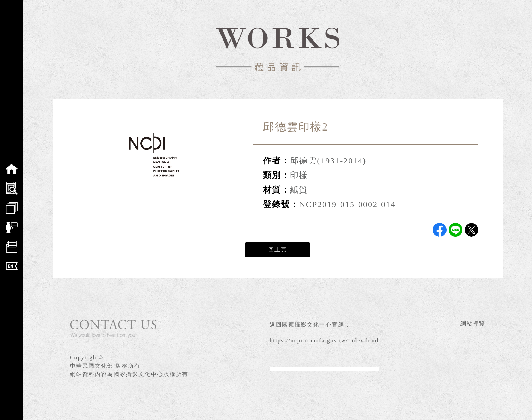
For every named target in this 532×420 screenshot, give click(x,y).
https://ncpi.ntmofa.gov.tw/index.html (324, 341)
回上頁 (278, 249)
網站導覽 (473, 324)
